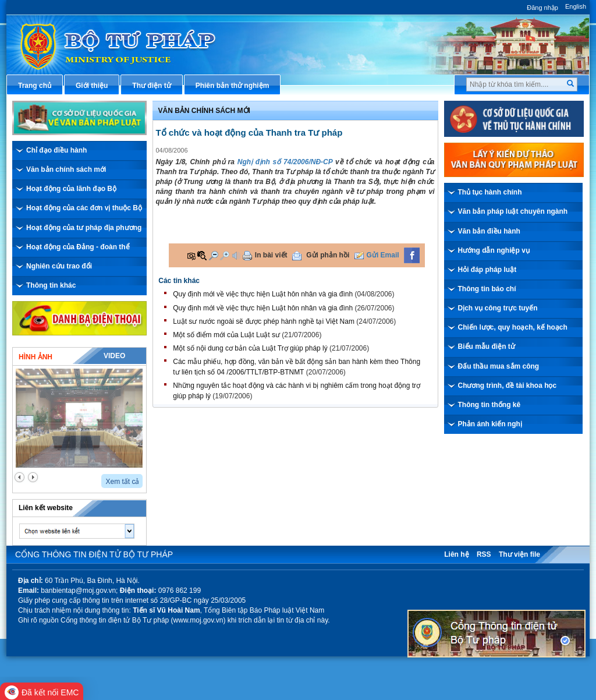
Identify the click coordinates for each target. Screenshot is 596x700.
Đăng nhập (542, 8)
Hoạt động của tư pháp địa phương (84, 228)
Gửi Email (383, 255)
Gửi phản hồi (328, 255)
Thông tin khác (51, 285)
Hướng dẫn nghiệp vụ (494, 250)
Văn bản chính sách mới (66, 169)
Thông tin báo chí (487, 289)
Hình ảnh (36, 357)
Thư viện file (519, 554)
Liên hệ (456, 554)
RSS (484, 554)
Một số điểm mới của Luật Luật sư (226, 335)
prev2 (19, 477)
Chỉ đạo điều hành (56, 150)
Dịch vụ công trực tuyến (498, 308)
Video (114, 356)
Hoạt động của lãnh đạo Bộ (71, 189)
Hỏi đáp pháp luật (487, 270)
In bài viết (271, 255)
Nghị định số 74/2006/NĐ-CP (285, 162)
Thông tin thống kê (489, 405)
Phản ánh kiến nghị (490, 424)
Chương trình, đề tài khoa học (508, 386)
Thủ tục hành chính (490, 192)
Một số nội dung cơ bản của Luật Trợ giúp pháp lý (250, 348)
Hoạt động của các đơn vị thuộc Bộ (84, 208)
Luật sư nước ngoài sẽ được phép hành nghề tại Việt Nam (264, 321)
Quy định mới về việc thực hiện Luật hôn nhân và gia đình (263, 294)
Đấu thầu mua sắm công (499, 366)
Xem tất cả (122, 482)
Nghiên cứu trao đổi (59, 266)
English (576, 6)
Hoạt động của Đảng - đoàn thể (78, 247)
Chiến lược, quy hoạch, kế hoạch (513, 327)
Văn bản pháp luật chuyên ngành (513, 211)
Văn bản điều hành (489, 231)
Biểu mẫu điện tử (487, 347)
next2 (33, 477)
